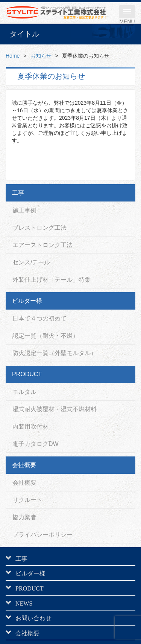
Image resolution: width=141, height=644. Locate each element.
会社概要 (24, 483)
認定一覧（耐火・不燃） (45, 336)
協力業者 (24, 517)
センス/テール (31, 262)
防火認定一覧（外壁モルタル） (55, 353)
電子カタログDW (36, 444)
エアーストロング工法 (42, 245)
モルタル (24, 392)
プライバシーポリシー (42, 535)
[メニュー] (127, 12)
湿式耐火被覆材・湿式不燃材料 (55, 409)
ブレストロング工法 (39, 228)
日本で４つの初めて (39, 318)
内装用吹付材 (30, 427)
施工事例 (24, 210)
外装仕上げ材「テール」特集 (52, 280)
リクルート (27, 500)
